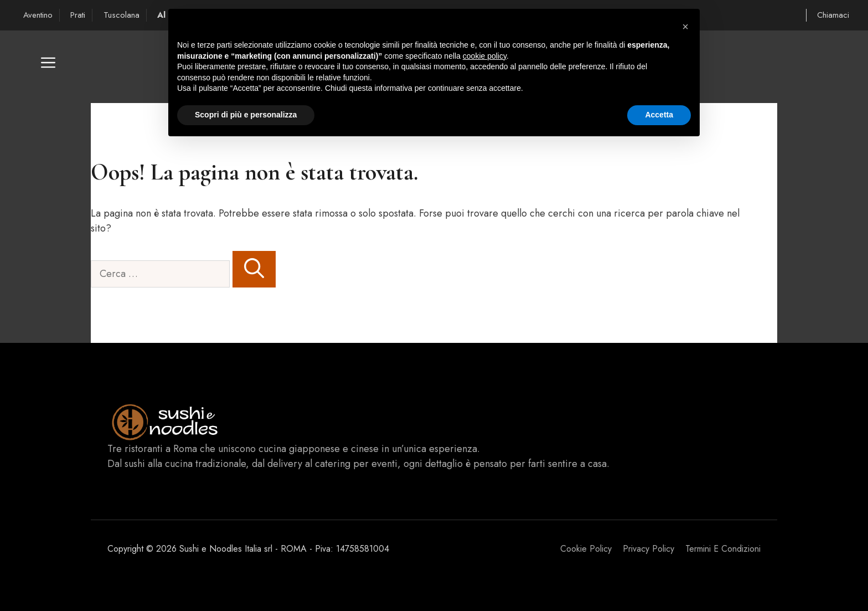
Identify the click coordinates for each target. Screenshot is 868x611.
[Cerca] (254, 269)
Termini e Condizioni (723, 549)
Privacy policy (649, 549)
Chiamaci (833, 15)
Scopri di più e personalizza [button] (246, 115)
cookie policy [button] (485, 56)
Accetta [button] (659, 115)
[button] (48, 67)
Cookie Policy (586, 549)
